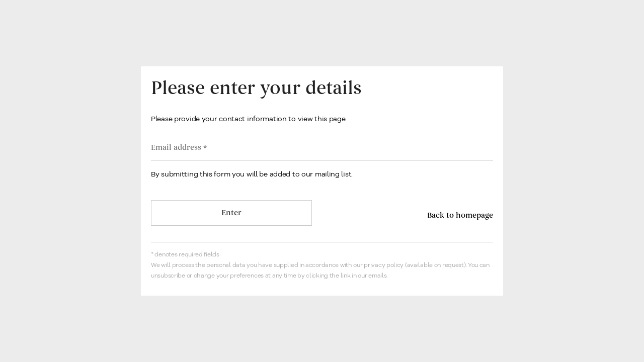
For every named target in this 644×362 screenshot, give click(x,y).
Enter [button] (231, 213)
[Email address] (322, 148)
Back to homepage (460, 215)
